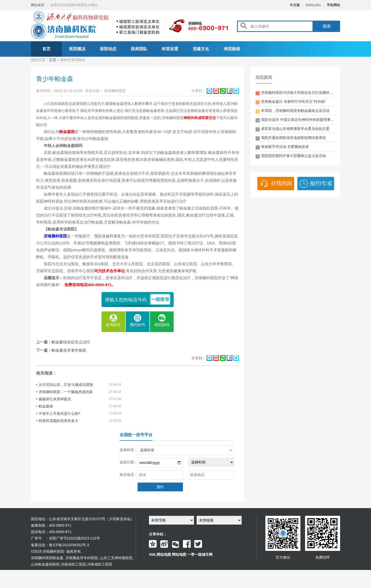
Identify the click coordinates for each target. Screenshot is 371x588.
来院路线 (232, 49)
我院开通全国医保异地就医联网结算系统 (291, 138)
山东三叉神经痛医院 (116, 558)
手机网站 (333, 5)
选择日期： (129, 462)
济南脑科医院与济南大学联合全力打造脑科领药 (295, 93)
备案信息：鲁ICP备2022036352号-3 (60, 545)
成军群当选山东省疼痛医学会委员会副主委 (293, 129)
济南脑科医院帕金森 (47, 558)
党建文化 (201, 49)
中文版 (295, 5)
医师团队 (139, 49)
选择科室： (129, 450)
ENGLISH (313, 5)
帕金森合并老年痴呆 (69, 350)
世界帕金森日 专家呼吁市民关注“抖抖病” (291, 102)
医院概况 (77, 49)
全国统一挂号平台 (136, 435)
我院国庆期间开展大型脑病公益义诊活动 (291, 156)
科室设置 (170, 49)
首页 (46, 49)
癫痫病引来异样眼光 (55, 399)
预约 (160, 487)
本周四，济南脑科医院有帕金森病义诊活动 (293, 111)
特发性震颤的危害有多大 (58, 421)
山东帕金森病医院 (45, 564)
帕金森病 (46, 406)
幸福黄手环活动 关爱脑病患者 (282, 147)
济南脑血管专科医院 (82, 558)
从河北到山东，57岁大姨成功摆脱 (66, 385)
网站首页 (38, 5)
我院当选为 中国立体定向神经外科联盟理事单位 (295, 120)
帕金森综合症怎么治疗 (71, 342)
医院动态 (108, 49)
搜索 (327, 26)
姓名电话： (129, 475)
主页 (53, 60)
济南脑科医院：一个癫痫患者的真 (66, 392)
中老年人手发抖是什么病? (60, 413)
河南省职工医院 (73, 564)
